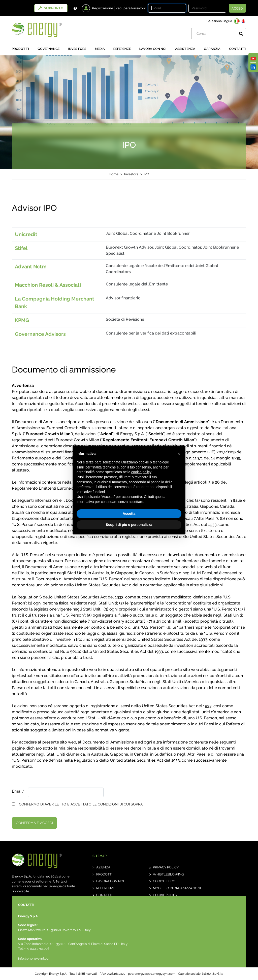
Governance (49, 49)
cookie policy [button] (141, 472)
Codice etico (164, 881)
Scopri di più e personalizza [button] (129, 525)
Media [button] (100, 49)
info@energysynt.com (35, 958)
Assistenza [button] (185, 49)
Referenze (122, 49)
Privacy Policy (166, 867)
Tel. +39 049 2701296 (34, 949)
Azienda (103, 867)
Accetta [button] (129, 514)
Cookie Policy (165, 895)
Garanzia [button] (212, 49)
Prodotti (20, 49)
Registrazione (103, 8)
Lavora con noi (153, 49)
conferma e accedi (34, 823)
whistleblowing (168, 874)
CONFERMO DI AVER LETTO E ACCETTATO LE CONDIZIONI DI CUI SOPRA (81, 804)
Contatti (238, 49)
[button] (179, 454)
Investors (77, 49)
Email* (18, 791)
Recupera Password (131, 8)
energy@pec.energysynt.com (155, 974)
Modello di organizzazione (178, 888)
